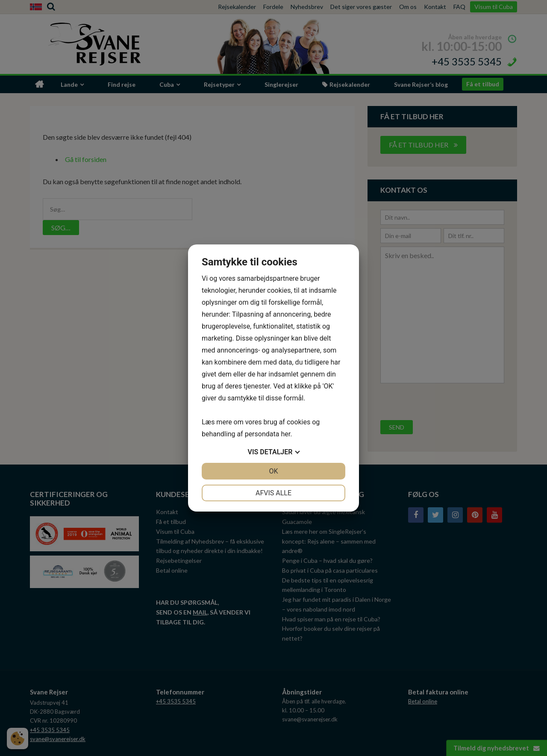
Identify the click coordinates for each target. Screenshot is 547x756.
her (285, 434)
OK (273, 471)
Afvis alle (273, 493)
